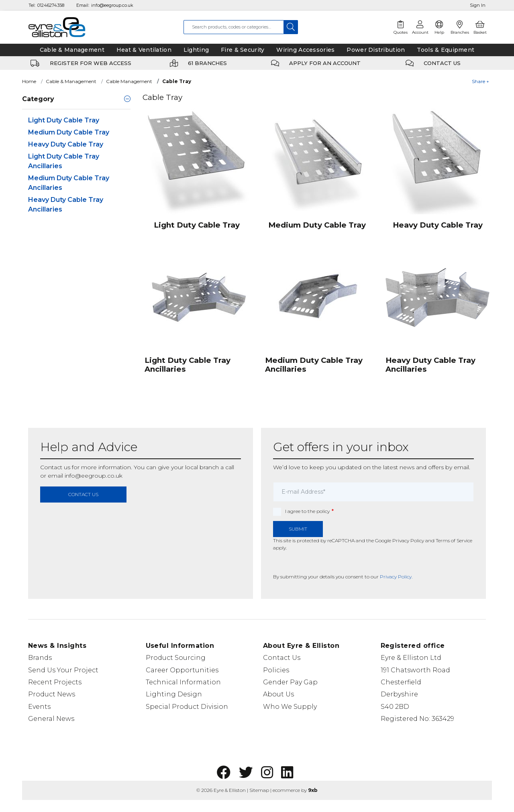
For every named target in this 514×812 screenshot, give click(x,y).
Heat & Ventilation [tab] (144, 50)
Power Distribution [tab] (376, 50)
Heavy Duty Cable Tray (66, 144)
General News (51, 719)
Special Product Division (187, 707)
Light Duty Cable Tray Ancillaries (64, 161)
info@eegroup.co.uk (112, 5)
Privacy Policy (408, 540)
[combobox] (234, 27)
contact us (83, 494)
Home (29, 81)
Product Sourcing (176, 658)
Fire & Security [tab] (243, 50)
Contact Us (282, 658)
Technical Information (183, 682)
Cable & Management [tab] (72, 50)
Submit (298, 529)
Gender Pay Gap (290, 682)
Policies (276, 670)
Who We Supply (290, 707)
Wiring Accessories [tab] (305, 50)
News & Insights (57, 646)
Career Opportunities (182, 670)
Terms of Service (454, 540)
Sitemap (259, 790)
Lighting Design (174, 694)
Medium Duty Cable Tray (69, 132)
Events (39, 707)
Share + (480, 81)
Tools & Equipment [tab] (446, 50)
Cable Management (129, 81)
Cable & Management (71, 81)
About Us (278, 694)
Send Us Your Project (63, 670)
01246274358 (51, 5)
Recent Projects (55, 682)
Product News (52, 694)
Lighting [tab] (196, 50)
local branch (202, 467)
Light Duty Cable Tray (64, 120)
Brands (40, 658)
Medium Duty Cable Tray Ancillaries (69, 183)
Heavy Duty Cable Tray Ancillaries (66, 205)
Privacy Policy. (396, 577)
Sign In (478, 5)
